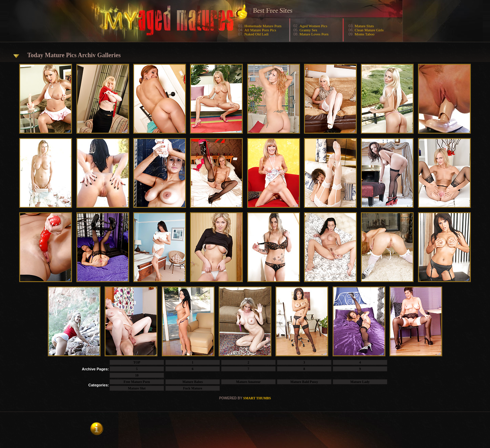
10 (137, 375)
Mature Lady (360, 382)
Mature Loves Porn (314, 34)
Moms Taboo (364, 34)
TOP (137, 362)
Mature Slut (137, 388)
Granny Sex (308, 30)
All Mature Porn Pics (260, 30)
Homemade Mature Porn (263, 26)
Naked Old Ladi (256, 34)
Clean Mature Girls (369, 30)
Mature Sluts (364, 26)
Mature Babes (193, 382)
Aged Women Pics (313, 26)
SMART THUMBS (257, 398)
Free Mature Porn (137, 382)
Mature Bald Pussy (304, 382)
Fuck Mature (193, 388)
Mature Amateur (248, 382)
